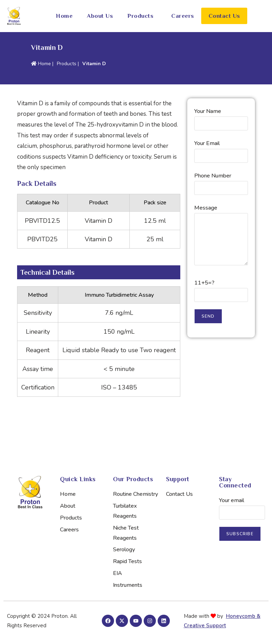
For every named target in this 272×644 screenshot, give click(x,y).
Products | (68, 64)
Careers (183, 16)
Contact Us (224, 16)
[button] (142, 16)
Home (64, 16)
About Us (100, 16)
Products (140, 16)
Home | (42, 64)
